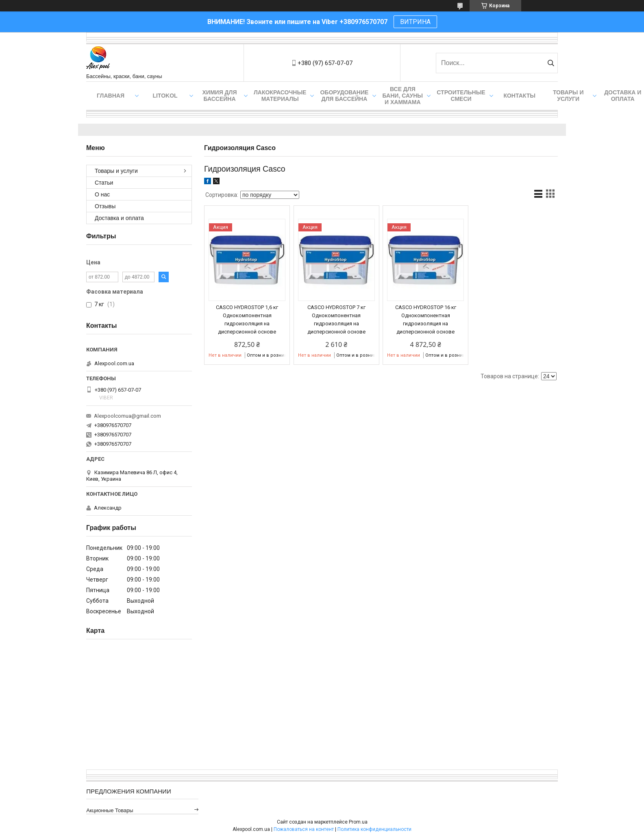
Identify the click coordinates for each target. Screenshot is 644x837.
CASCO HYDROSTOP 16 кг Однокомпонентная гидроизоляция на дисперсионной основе (426, 319)
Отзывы (105, 206)
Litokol (165, 96)
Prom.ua (358, 822)
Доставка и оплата (119, 218)
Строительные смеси (461, 96)
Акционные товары (110, 810)
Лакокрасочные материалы (280, 96)
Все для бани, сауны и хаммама (403, 96)
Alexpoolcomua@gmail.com (127, 416)
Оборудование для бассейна (344, 96)
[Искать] (551, 63)
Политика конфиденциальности (374, 829)
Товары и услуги (568, 96)
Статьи (104, 183)
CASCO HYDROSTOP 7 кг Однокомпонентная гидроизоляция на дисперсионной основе (336, 319)
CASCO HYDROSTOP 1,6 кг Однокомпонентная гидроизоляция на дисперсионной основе (247, 319)
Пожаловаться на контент (304, 829)
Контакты (519, 96)
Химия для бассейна (220, 96)
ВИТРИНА (415, 22)
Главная (111, 96)
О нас (102, 194)
